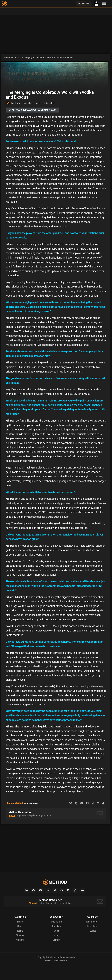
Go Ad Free (84, 3)
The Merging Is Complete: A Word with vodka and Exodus (47, 58)
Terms (48, 961)
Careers (20, 940)
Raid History (10, 58)
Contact (56, 940)
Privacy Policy (61, 961)
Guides (93, 931)
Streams (20, 935)
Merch (56, 931)
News (20, 926)
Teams (20, 931)
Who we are (56, 922)
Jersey (56, 935)
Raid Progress (93, 922)
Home (20, 922)
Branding (56, 926)
